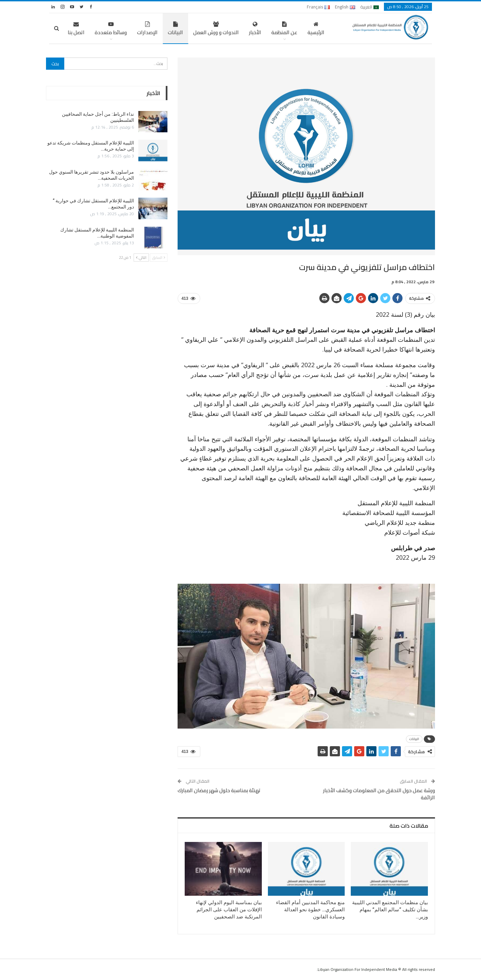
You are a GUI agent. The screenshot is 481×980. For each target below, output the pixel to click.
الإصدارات (147, 29)
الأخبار (255, 29)
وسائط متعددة (111, 29)
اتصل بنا (76, 29)
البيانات (175, 29)
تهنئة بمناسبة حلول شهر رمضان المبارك (219, 790)
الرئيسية (316, 29)
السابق (159, 258)
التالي (141, 258)
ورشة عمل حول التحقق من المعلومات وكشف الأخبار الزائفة (379, 794)
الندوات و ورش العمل (216, 29)
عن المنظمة (284, 29)
